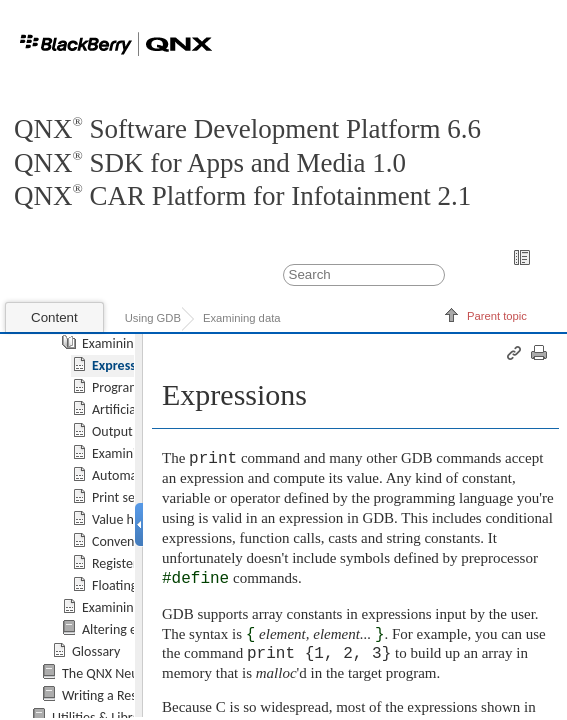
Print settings (129, 497)
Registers (117, 563)
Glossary (96, 651)
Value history (129, 519)
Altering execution (133, 629)
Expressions (126, 365)
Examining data (242, 318)
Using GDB (153, 318)
